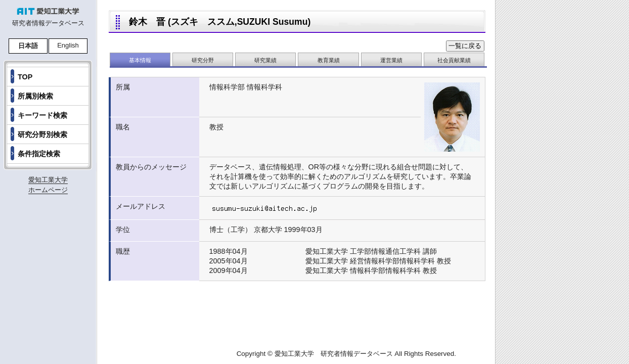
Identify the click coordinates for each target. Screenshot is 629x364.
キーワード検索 (42, 115)
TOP (25, 77)
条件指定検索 (39, 154)
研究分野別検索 (42, 134)
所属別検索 (35, 96)
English (68, 45)
